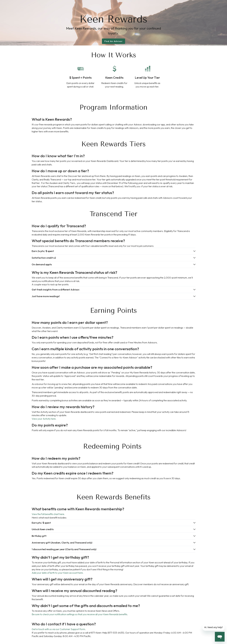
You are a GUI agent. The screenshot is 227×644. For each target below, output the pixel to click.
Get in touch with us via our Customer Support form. (59, 629)
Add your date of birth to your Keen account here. (58, 573)
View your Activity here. (44, 419)
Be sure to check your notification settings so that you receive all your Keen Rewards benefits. (80, 614)
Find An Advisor (114, 41)
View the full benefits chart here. (48, 514)
